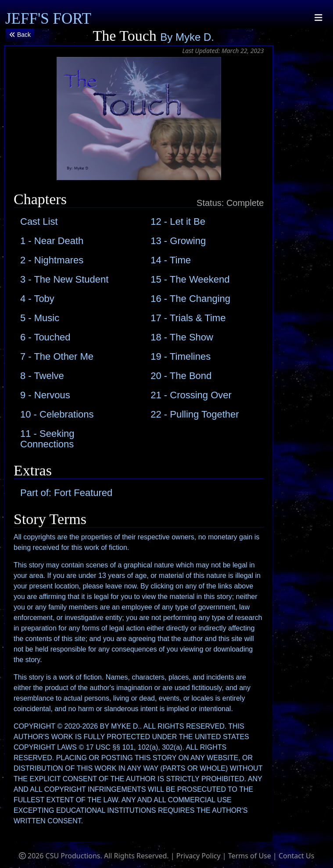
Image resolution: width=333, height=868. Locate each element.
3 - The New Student (64, 279)
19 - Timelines (181, 356)
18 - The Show (182, 337)
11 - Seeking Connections (47, 439)
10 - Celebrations (57, 414)
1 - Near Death (52, 241)
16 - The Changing (190, 299)
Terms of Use (250, 856)
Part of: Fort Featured (66, 493)
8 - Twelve (42, 376)
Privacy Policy (199, 856)
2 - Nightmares (52, 260)
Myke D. (195, 37)
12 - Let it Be (178, 221)
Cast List (39, 221)
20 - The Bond (181, 376)
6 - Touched (45, 337)
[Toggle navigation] (319, 18)
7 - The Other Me (57, 356)
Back (20, 35)
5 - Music (40, 318)
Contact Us (296, 856)
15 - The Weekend (190, 279)
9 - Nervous (45, 395)
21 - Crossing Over (191, 395)
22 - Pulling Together (195, 414)
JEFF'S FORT (48, 19)
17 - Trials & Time (188, 318)
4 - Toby (37, 299)
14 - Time (171, 260)
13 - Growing (178, 241)
